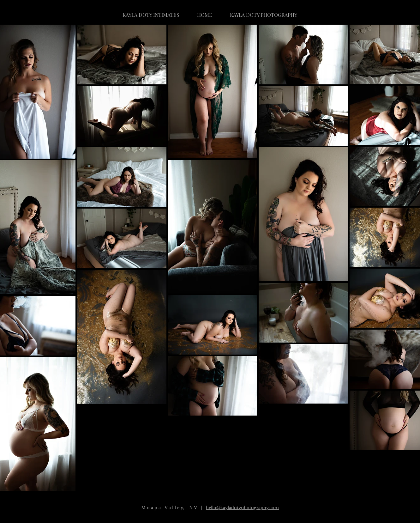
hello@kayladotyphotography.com (242, 508)
